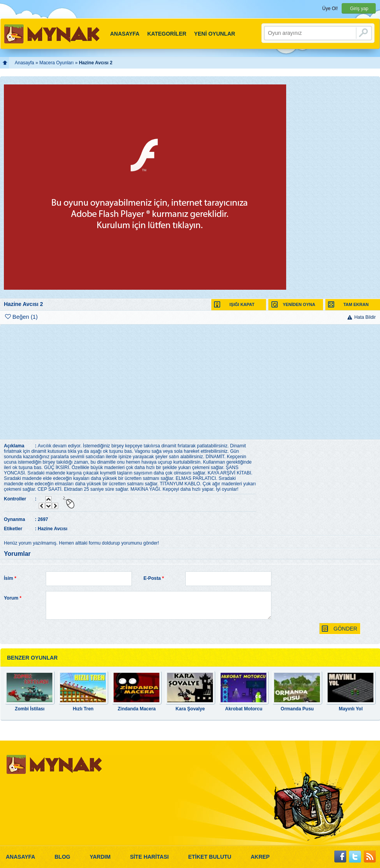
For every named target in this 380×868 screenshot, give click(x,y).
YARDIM (100, 857)
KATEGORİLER (167, 34)
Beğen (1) (21, 317)
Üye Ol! (330, 9)
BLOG (62, 857)
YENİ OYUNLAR (215, 34)
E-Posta (154, 578)
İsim (10, 578)
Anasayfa (24, 63)
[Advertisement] (188, 382)
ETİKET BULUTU (210, 857)
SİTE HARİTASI (149, 857)
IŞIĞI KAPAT (234, 305)
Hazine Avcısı (52, 529)
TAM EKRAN (348, 305)
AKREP (260, 857)
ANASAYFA (125, 34)
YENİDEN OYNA (293, 305)
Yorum (13, 598)
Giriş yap (359, 9)
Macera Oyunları (56, 63)
